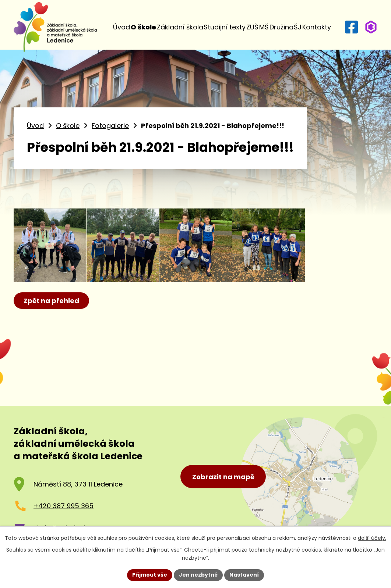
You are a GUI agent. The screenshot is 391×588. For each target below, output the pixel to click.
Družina (281, 27)
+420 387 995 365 (64, 506)
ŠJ (298, 27)
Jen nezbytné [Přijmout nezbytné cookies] (198, 575)
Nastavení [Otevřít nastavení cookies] (244, 575)
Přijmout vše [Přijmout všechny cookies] (150, 575)
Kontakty (317, 27)
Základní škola (180, 27)
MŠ (264, 27)
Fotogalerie (110, 126)
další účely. (372, 538)
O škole (143, 27)
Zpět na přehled (51, 301)
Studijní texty (225, 27)
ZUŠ (252, 27)
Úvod (121, 27)
